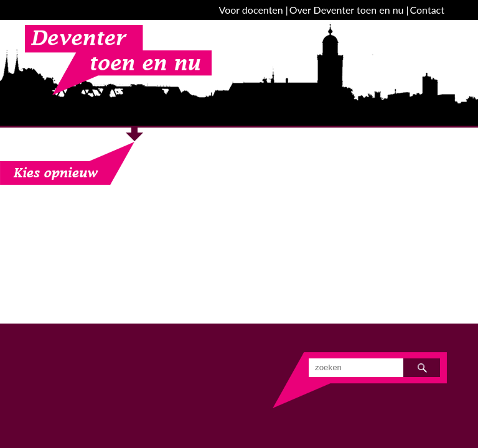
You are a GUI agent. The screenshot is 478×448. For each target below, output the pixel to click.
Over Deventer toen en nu (347, 10)
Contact (427, 10)
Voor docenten (251, 10)
